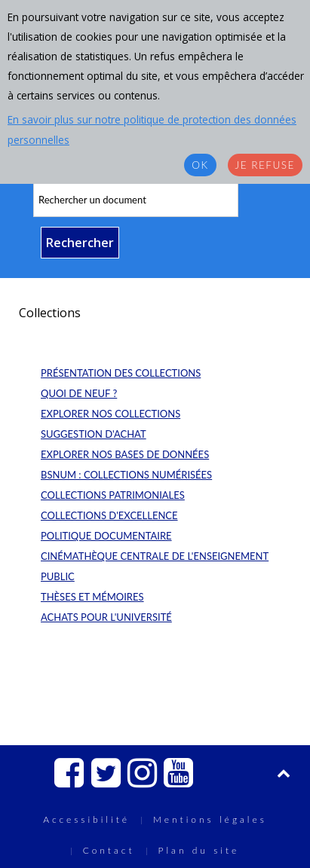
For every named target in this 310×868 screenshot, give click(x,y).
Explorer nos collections (110, 414)
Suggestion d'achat (94, 434)
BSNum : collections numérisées (126, 475)
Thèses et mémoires (92, 597)
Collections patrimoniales (113, 495)
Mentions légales (210, 819)
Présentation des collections (121, 373)
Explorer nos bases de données (125, 454)
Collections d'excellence (109, 515)
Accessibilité (86, 819)
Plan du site (199, 850)
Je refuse (265, 165)
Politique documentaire (106, 536)
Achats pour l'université (106, 617)
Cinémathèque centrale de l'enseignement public (155, 566)
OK (200, 165)
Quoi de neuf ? (79, 393)
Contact (109, 850)
